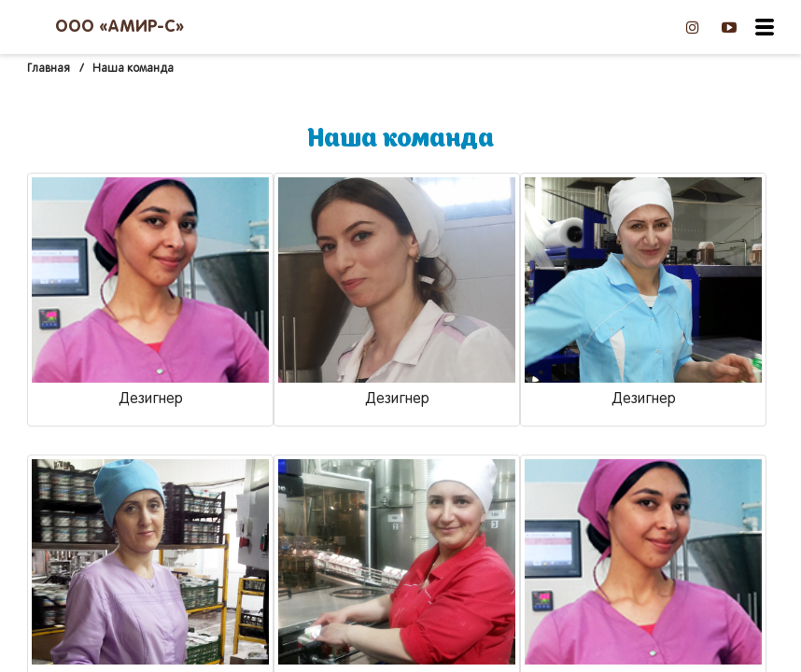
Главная (49, 69)
